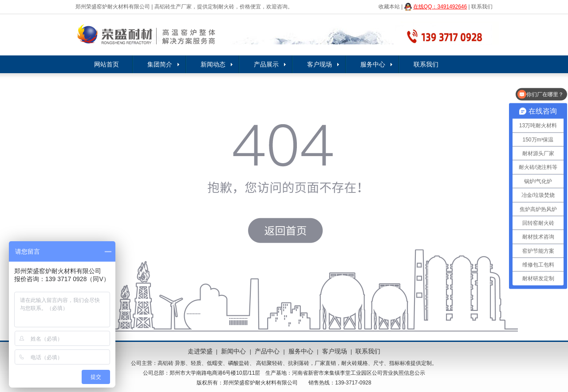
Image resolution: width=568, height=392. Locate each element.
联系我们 (482, 7)
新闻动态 (213, 64)
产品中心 (267, 351)
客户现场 (319, 64)
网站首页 (106, 64)
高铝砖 (166, 363)
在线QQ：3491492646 (440, 7)
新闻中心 (233, 351)
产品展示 (266, 64)
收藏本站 (389, 7)
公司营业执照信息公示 (398, 373)
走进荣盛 (200, 351)
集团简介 (160, 64)
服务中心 (373, 64)
